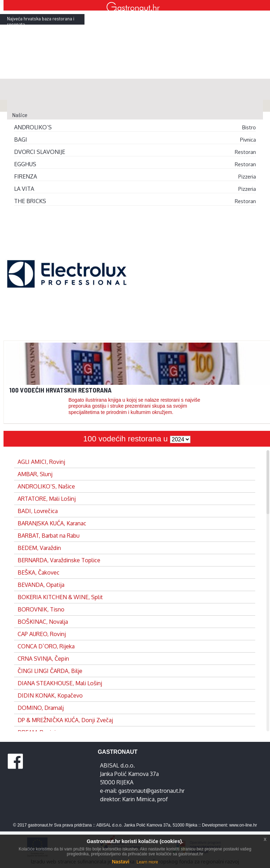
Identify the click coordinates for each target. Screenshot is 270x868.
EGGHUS (25, 164)
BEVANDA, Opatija (41, 585)
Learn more (147, 862)
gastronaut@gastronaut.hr (151, 791)
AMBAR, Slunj (35, 474)
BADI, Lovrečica (38, 511)
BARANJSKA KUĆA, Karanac (52, 523)
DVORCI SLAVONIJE (40, 152)
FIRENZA (26, 176)
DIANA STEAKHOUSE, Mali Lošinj (60, 683)
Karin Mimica (138, 799)
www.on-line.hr (243, 825)
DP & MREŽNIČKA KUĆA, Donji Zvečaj (65, 720)
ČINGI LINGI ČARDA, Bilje (50, 671)
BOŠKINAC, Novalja (43, 622)
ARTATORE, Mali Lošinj (47, 499)
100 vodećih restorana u (126, 439)
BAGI (21, 140)
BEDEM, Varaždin (39, 548)
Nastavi (121, 862)
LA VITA (24, 189)
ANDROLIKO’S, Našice (46, 486)
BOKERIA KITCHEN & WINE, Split (60, 597)
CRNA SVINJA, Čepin (43, 659)
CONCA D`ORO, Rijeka (46, 646)
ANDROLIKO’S (33, 127)
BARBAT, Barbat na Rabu (49, 536)
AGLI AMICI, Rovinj (41, 462)
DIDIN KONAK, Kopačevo (50, 695)
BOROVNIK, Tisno (41, 609)
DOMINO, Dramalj (41, 708)
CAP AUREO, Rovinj (42, 634)
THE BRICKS (30, 201)
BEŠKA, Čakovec (39, 572)
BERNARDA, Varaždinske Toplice (59, 560)
